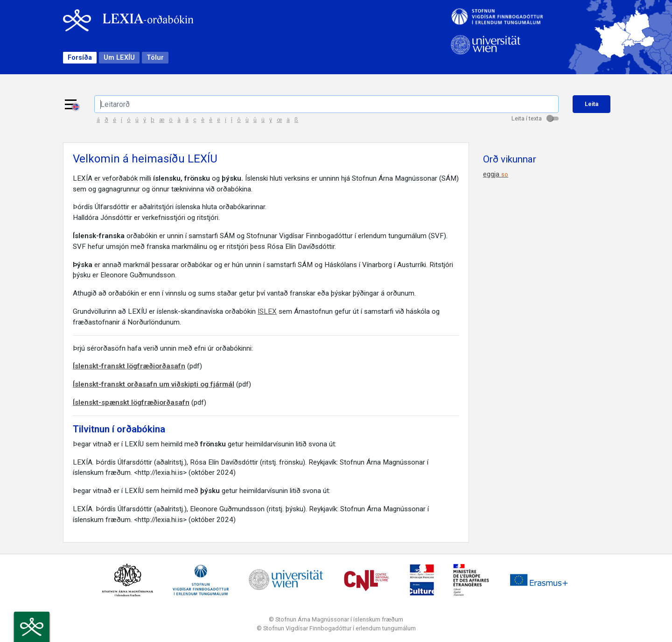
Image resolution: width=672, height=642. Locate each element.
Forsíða (80, 58)
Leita (591, 104)
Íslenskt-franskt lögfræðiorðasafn (129, 366)
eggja (496, 174)
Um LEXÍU (119, 58)
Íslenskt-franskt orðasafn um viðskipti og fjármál (154, 384)
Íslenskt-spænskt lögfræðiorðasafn (131, 402)
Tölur (155, 58)
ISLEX (267, 311)
